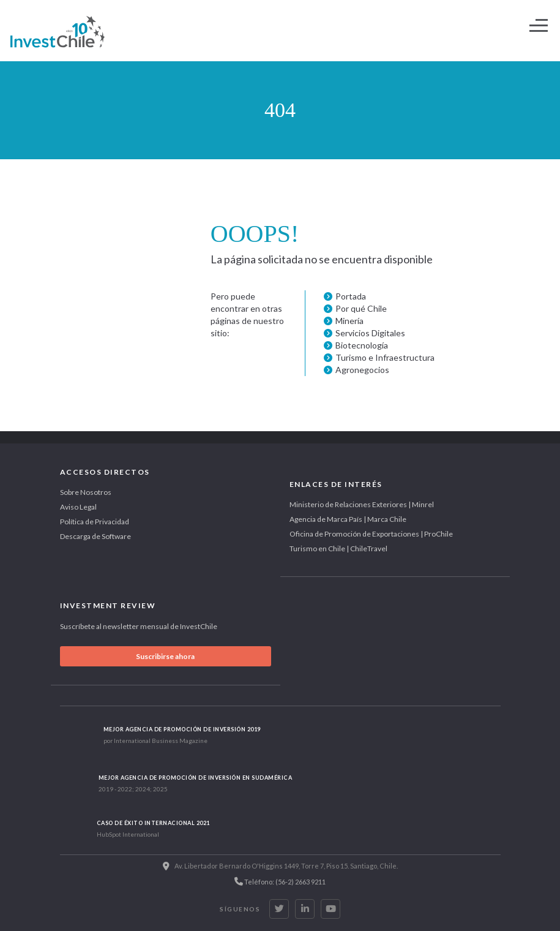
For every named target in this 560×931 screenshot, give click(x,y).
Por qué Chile (361, 308)
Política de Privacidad (95, 522)
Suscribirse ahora (165, 656)
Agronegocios (362, 370)
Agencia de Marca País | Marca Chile (348, 519)
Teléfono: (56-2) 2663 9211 (280, 881)
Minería (349, 321)
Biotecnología (362, 345)
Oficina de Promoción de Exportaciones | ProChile (371, 534)
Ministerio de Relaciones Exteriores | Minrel (362, 504)
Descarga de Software (95, 536)
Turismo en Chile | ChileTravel (338, 548)
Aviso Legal (78, 507)
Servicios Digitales (370, 333)
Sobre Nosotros (86, 492)
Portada (351, 296)
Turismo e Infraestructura (385, 357)
